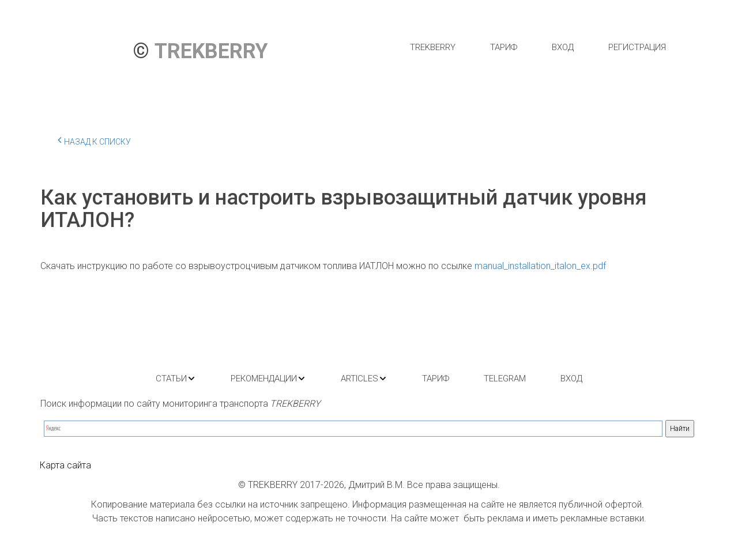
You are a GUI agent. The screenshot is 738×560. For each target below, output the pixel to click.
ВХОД (563, 47)
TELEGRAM (505, 379)
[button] (176, 379)
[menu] (538, 47)
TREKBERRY (433, 47)
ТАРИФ (504, 47)
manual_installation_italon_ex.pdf (540, 266)
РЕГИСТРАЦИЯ (637, 47)
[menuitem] (433, 47)
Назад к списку (94, 140)
